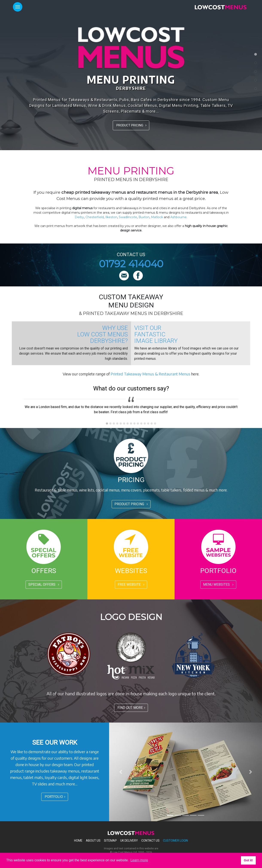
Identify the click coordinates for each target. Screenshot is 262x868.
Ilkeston (111, 217)
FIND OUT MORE (131, 708)
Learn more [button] (139, 860)
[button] (121, 772)
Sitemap (110, 841)
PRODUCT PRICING (131, 125)
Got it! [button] (248, 860)
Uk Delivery (129, 841)
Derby (79, 217)
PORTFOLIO (55, 797)
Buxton (144, 217)
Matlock (157, 217)
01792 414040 (131, 264)
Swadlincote (128, 217)
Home (78, 841)
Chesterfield (95, 217)
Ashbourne (178, 217)
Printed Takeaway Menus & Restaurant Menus (150, 374)
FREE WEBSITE (131, 584)
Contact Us (150, 841)
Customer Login (175, 841)
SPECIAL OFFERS (44, 584)
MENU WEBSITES (218, 584)
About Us (93, 841)
